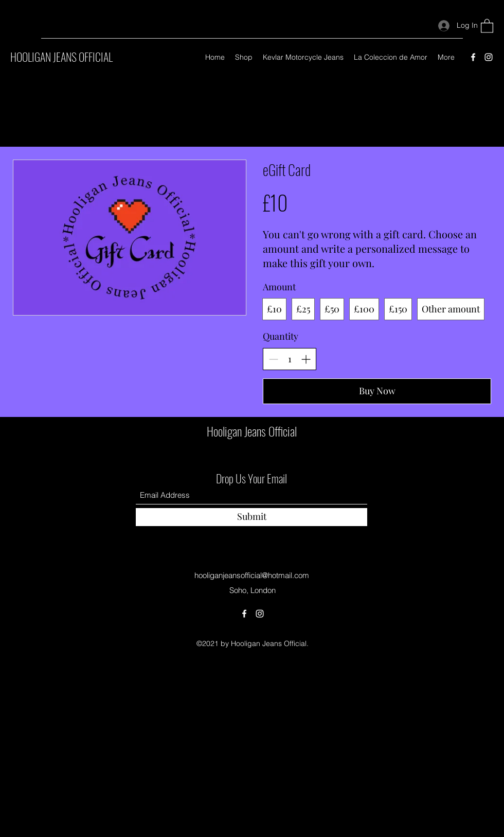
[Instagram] (489, 57)
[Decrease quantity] (273, 359)
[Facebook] (473, 57)
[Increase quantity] (306, 359)
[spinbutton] (290, 359)
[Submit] (251, 517)
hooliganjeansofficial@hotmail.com (252, 575)
